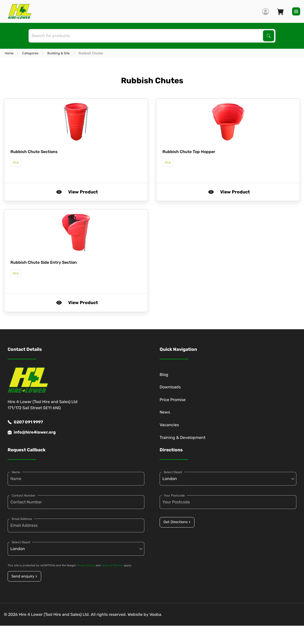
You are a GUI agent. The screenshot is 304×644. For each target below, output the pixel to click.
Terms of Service (112, 565)
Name (16, 472)
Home (9, 53)
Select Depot (21, 542)
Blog (164, 375)
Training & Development (183, 437)
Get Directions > (177, 522)
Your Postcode (174, 496)
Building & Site (58, 53)
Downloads (170, 387)
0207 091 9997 (25, 422)
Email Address (22, 519)
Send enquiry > (24, 576)
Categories (30, 53)
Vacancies (169, 425)
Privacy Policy (86, 565)
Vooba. (156, 614)
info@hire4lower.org (32, 432)
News (165, 412)
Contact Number (24, 496)
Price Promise (173, 400)
